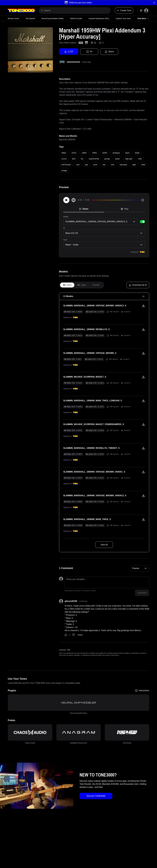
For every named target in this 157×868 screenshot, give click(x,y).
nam (78, 165)
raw (104, 165)
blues (127, 153)
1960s (64, 153)
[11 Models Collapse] (104, 296)
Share (109, 52)
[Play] (66, 200)
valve (143, 165)
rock (112, 165)
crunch (64, 159)
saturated (123, 165)
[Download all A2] (138, 285)
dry (82, 159)
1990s (94, 153)
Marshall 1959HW (67, 140)
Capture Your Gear (123, 18)
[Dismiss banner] (154, 3)
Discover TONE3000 (96, 796)
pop (86, 165)
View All (104, 545)
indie (140, 159)
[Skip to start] (74, 200)
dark (74, 159)
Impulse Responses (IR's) (99, 18)
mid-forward (66, 165)
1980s (84, 153)
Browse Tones (13, 18)
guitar (117, 159)
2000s (105, 153)
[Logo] (21, 11)
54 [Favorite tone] (89, 52)
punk (95, 165)
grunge (107, 159)
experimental (94, 159)
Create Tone (124, 11)
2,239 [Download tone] (69, 52)
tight (134, 165)
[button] (78, 3)
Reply (80, 635)
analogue (116, 153)
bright (137, 153)
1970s (74, 153)
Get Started (30, 18)
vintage (64, 171)
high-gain (129, 159)
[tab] (67, 285)
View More (143, 18)
